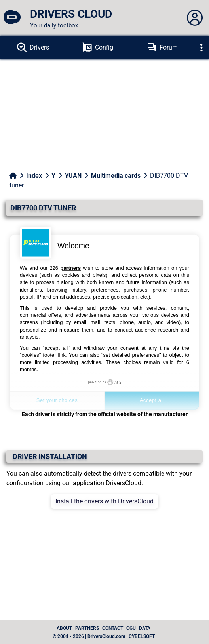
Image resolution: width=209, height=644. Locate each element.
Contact (113, 628)
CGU (131, 628)
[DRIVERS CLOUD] (12, 18)
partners (70, 268)
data (145, 628)
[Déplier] (201, 48)
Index (34, 176)
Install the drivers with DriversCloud (104, 501)
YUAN (73, 176)
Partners (87, 628)
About (64, 628)
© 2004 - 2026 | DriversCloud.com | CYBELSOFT (104, 636)
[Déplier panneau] (195, 18)
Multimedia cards (116, 176)
